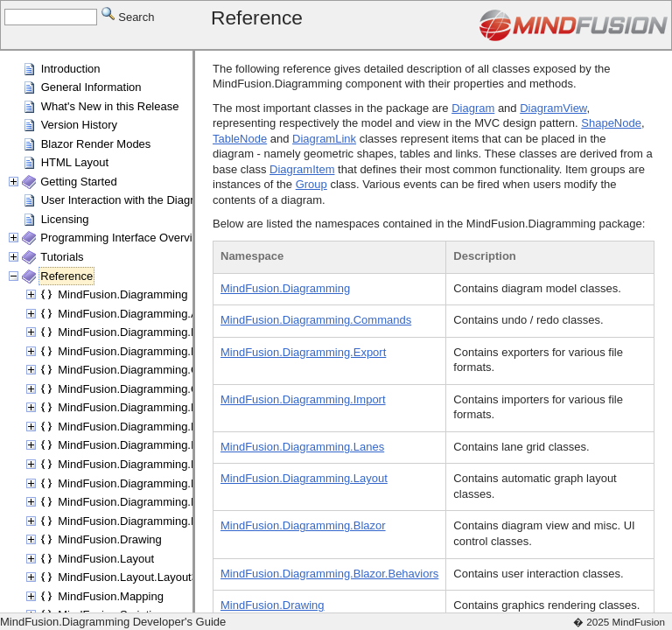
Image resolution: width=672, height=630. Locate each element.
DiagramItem (302, 169)
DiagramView (553, 108)
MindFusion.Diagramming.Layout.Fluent (159, 502)
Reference (66, 276)
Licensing (65, 219)
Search (128, 16)
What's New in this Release (110, 106)
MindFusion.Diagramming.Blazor (140, 332)
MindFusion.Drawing (110, 539)
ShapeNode (611, 123)
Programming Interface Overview (123, 238)
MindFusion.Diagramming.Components (156, 389)
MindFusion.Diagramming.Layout (141, 483)
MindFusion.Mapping (111, 596)
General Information (91, 87)
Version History (79, 125)
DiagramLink (324, 139)
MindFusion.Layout (106, 559)
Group (311, 184)
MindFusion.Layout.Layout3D (132, 577)
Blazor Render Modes (96, 144)
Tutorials (62, 257)
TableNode (240, 139)
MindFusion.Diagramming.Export (140, 407)
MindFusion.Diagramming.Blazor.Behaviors (167, 351)
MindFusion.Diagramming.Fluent (140, 427)
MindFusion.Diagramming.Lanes (140, 464)
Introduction (71, 69)
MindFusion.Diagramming (122, 294)
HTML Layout (75, 162)
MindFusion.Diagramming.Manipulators (157, 521)
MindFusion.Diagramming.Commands (153, 370)
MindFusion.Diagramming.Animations (152, 314)
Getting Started (78, 182)
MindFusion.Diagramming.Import (140, 445)
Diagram (473, 108)
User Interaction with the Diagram (126, 200)
